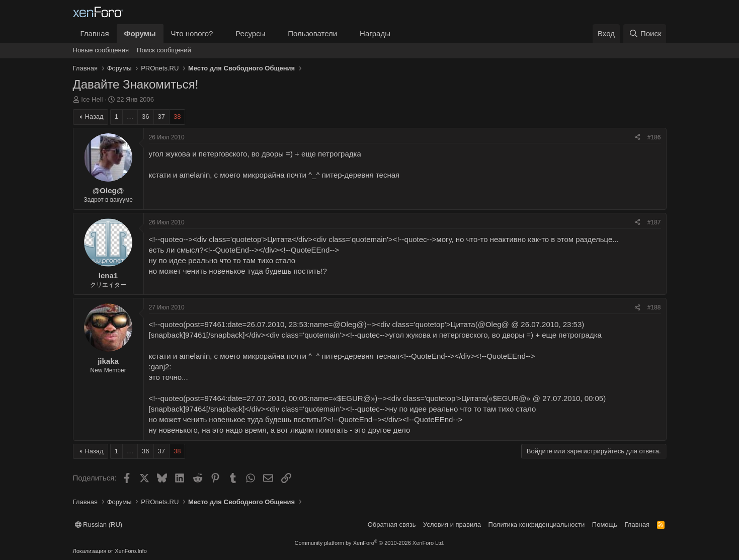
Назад (94, 116)
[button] (221, 33)
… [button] (130, 116)
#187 (654, 222)
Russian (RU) (99, 525)
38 (177, 116)
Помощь (605, 525)
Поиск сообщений (164, 50)
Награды (375, 33)
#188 (654, 307)
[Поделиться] (637, 138)
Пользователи (312, 33)
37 (161, 116)
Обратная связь (392, 525)
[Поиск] (645, 33)
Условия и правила (452, 525)
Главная (95, 33)
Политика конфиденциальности (537, 525)
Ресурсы (250, 33)
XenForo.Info (131, 551)
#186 (654, 137)
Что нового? (192, 33)
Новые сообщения (101, 50)
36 (145, 116)
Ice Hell (92, 99)
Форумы (140, 33)
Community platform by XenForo (370, 543)
